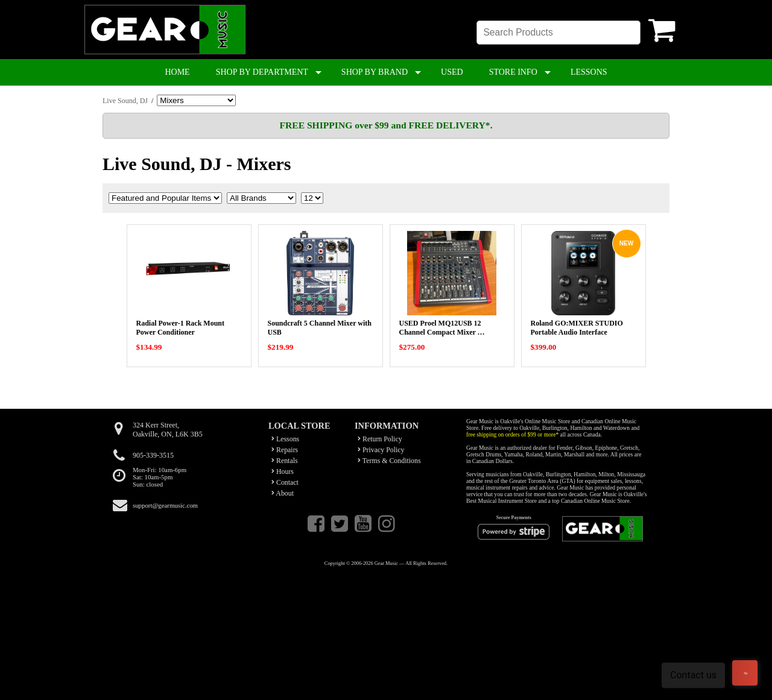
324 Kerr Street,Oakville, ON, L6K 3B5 (168, 430)
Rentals (285, 461)
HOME (177, 72)
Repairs (285, 450)
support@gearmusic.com (165, 505)
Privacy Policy (381, 450)
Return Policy (380, 439)
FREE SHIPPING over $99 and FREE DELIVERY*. (386, 125)
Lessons (285, 439)
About (283, 493)
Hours (283, 471)
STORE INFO (513, 72)
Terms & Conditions (389, 461)
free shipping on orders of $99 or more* (512, 434)
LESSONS (589, 72)
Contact (285, 482)
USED (452, 72)
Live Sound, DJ (125, 101)
